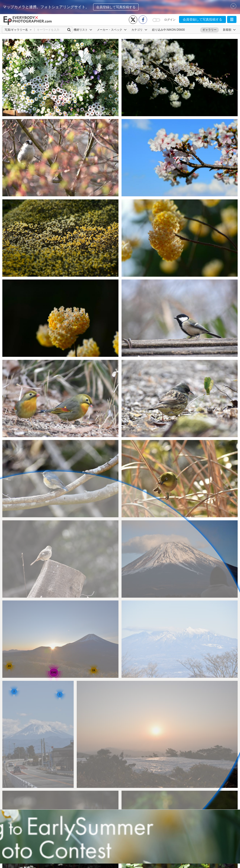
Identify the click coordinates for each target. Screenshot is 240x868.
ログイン (170, 20)
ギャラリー (210, 30)
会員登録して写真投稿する (116, 7)
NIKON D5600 (176, 30)
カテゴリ (139, 30)
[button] (232, 19)
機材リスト (83, 30)
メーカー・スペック (112, 30)
